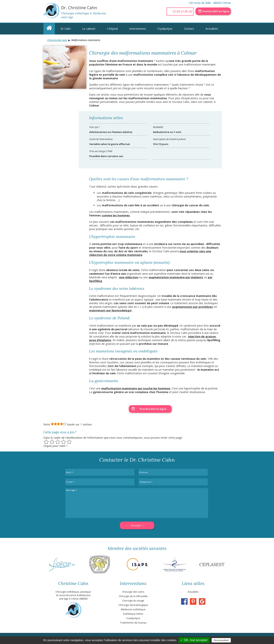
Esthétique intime (133, 614)
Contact (189, 29)
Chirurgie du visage (133, 601)
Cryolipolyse (165, 29)
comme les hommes (116, 215)
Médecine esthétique (133, 609)
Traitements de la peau (133, 623)
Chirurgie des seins (57, 40)
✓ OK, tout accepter (194, 640)
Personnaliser (221, 640)
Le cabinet (89, 29)
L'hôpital (112, 29)
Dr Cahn (66, 29)
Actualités (212, 29)
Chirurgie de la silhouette (133, 596)
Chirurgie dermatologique (133, 605)
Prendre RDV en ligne (216, 11)
